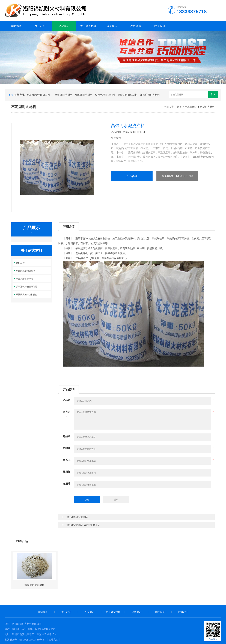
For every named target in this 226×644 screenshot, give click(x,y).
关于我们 (40, 26)
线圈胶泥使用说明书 (26, 271)
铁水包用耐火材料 (105, 95)
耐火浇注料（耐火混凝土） (85, 525)
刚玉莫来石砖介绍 (25, 279)
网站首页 (16, 26)
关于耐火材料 (88, 26)
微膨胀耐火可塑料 (34, 585)
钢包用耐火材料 (84, 95)
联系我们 (160, 26)
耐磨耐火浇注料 (79, 517)
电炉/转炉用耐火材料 (39, 95)
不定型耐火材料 (206, 107)
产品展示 (64, 26)
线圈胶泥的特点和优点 (27, 295)
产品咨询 (132, 176)
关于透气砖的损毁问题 (27, 287)
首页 (179, 107)
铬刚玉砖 (20, 263)
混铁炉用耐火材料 (127, 95)
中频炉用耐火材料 (63, 95)
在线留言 (136, 26)
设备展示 (112, 26)
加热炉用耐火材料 (150, 95)
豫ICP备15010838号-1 (32, 640)
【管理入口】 (53, 640)
